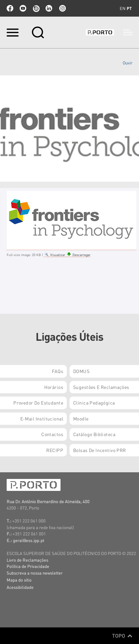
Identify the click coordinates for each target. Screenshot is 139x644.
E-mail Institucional (42, 418)
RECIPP (55, 450)
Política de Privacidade (28, 566)
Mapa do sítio (19, 580)
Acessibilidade (20, 587)
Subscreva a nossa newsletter (35, 573)
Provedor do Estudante (38, 403)
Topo (122, 636)
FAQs (58, 371)
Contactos (52, 434)
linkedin (49, 8)
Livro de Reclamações (27, 560)
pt (129, 8)
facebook (10, 8)
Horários (54, 387)
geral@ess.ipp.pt (29, 540)
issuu (36, 8)
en (123, 8)
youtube (23, 8)
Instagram (62, 8)
